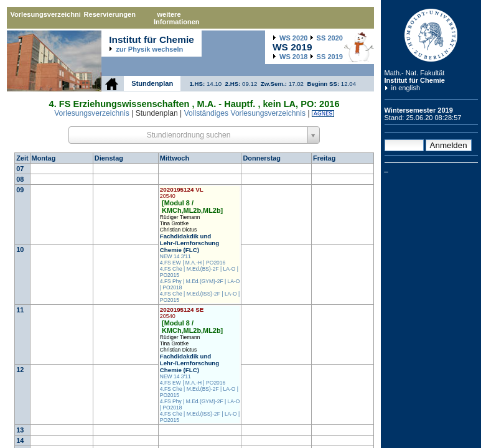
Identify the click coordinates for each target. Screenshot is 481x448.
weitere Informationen (177, 18)
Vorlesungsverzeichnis (45, 14)
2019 (330, 57)
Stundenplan (152, 83)
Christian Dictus (179, 230)
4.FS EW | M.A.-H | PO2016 (193, 263)
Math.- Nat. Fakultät (415, 73)
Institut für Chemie (415, 80)
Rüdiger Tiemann (180, 217)
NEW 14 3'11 (175, 256)
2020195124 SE (182, 313)
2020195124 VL (182, 193)
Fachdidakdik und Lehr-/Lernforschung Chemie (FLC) (189, 243)
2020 (293, 38)
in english (406, 88)
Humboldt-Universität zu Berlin (431, 35)
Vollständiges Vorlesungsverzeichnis (245, 113)
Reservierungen (110, 14)
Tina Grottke (174, 223)
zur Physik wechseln (149, 49)
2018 (293, 57)
